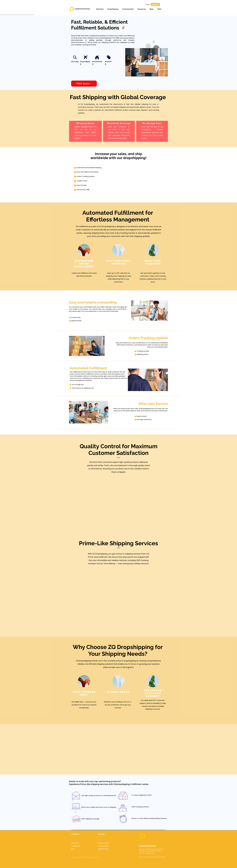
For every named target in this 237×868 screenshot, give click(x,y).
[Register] (155, 4)
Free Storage (82, 185)
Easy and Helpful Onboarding (87, 172)
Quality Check (82, 181)
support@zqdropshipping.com (155, 857)
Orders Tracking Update (86, 176)
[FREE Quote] (84, 84)
